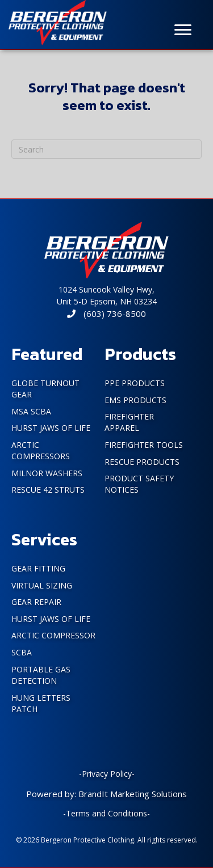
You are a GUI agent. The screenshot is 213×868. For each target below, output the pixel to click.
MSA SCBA (31, 411)
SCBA (22, 652)
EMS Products (135, 400)
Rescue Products (142, 462)
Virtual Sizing (42, 585)
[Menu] (183, 30)
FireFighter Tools (144, 445)
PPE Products (135, 383)
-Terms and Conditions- (106, 813)
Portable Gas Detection (41, 675)
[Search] (106, 149)
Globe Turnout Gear (45, 389)
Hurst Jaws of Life (51, 428)
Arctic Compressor (53, 635)
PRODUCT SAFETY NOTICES (139, 484)
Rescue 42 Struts (48, 490)
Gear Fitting (38, 568)
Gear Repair (36, 602)
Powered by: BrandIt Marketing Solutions (106, 794)
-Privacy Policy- (107, 774)
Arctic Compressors (41, 450)
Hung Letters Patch (41, 703)
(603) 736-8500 (106, 314)
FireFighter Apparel (129, 422)
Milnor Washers (47, 473)
